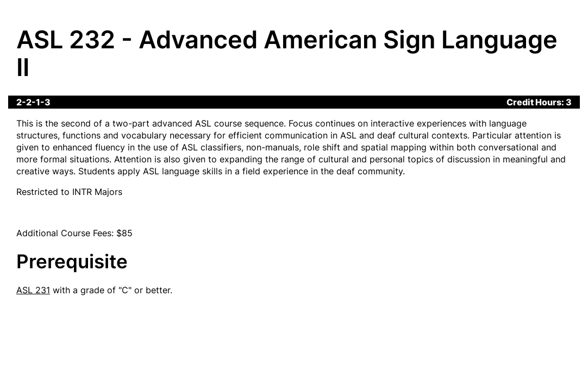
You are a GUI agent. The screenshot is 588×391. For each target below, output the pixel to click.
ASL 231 (33, 290)
